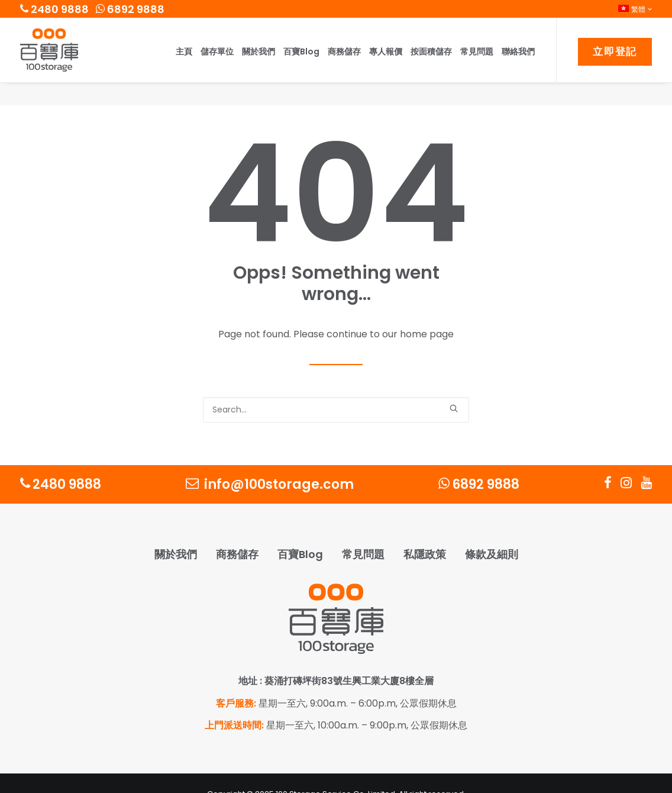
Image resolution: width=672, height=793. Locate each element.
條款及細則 (492, 532)
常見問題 (477, 51)
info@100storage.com (270, 462)
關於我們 (259, 51)
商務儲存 (344, 51)
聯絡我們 (518, 51)
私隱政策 (425, 532)
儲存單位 (217, 51)
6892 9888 (130, 9)
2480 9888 (54, 9)
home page (427, 312)
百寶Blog (301, 51)
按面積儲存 (431, 51)
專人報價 (386, 51)
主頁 (184, 51)
